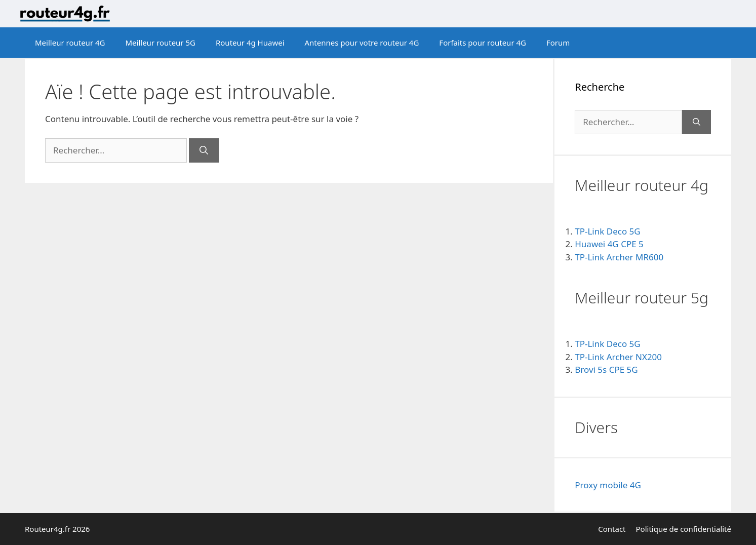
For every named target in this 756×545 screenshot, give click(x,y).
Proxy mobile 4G (608, 485)
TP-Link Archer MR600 (619, 257)
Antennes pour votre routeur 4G (362, 43)
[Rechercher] (204, 150)
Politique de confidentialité (684, 529)
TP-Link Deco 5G (607, 231)
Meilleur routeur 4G (70, 43)
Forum (558, 43)
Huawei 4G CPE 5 (609, 244)
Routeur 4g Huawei (250, 43)
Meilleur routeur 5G (160, 43)
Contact (612, 529)
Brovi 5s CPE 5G (606, 369)
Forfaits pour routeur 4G (483, 43)
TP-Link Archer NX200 (618, 357)
